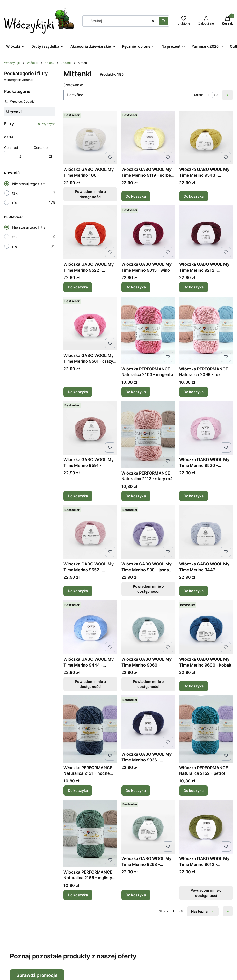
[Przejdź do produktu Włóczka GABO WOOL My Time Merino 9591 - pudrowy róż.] (90, 428)
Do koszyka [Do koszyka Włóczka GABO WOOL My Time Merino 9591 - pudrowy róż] (78, 496)
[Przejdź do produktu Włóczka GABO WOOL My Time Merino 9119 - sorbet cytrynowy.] (148, 137)
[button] (163, 21)
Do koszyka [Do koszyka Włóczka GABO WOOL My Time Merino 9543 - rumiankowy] (194, 196)
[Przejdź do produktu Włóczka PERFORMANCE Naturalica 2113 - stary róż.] (148, 434)
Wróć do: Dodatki (19, 101)
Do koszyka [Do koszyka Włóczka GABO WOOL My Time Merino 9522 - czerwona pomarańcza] (78, 287)
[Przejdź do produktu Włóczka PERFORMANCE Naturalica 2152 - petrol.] (206, 729)
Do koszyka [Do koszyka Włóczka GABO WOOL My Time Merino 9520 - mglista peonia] (194, 496)
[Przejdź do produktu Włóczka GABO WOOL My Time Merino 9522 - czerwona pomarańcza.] (90, 232)
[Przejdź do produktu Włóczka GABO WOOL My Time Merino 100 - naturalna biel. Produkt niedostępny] (90, 137)
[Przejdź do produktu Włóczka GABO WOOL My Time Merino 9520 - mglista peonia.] (206, 428)
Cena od (11, 147)
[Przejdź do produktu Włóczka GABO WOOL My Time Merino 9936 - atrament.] (148, 722)
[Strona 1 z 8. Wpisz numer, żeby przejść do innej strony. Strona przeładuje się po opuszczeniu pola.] (209, 95)
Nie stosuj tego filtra (29, 184)
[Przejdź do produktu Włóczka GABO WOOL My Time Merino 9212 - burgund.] (206, 232)
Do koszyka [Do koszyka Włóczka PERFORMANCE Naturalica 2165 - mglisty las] (78, 895)
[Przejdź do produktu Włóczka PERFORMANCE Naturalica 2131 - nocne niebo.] (90, 729)
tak (15, 193)
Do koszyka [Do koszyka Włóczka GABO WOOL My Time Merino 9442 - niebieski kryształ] (194, 591)
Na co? (49, 63)
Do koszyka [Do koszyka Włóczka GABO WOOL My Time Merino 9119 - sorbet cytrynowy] (136, 196)
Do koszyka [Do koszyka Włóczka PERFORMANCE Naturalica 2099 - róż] (194, 391)
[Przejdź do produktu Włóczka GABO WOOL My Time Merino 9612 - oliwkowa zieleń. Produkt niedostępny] (206, 827)
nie (15, 203)
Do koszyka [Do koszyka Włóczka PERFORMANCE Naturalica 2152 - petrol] (194, 790)
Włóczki (32, 63)
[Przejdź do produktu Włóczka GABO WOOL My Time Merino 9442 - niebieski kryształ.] (206, 532)
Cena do (41, 147)
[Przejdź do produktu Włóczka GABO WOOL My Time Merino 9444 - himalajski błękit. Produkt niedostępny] (90, 627)
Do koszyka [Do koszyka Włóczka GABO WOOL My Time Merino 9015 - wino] (136, 287)
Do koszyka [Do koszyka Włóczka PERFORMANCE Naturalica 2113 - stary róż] (136, 496)
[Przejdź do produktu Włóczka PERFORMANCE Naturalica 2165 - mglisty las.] (90, 833)
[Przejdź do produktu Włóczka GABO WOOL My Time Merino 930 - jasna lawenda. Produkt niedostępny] (148, 532)
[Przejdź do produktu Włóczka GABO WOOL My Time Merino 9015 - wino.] (148, 232)
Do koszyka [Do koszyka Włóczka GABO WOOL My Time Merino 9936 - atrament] (136, 790)
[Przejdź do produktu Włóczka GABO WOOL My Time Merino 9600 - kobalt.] (206, 627)
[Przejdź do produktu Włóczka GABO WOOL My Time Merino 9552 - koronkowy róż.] (90, 532)
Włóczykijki (12, 63)
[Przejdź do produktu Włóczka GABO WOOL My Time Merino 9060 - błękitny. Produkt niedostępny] (148, 627)
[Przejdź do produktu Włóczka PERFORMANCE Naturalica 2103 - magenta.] (148, 330)
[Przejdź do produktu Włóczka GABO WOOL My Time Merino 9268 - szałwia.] (148, 827)
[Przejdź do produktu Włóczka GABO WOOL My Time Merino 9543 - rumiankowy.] (206, 137)
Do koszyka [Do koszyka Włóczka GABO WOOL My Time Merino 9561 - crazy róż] (78, 391)
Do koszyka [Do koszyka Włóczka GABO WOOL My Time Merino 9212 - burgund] (194, 287)
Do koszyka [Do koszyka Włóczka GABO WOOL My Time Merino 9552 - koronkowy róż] (78, 591)
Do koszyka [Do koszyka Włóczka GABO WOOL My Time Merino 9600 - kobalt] (194, 686)
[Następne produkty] (203, 911)
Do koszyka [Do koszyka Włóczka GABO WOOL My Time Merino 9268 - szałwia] (136, 895)
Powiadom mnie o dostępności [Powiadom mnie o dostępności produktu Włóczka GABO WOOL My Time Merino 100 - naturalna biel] (90, 194)
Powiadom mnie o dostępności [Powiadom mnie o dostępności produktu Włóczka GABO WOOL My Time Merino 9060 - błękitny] (148, 684)
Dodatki (66, 63)
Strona (199, 95)
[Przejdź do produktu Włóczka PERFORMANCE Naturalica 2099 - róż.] (206, 330)
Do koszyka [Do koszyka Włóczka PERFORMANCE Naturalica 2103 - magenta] (136, 391)
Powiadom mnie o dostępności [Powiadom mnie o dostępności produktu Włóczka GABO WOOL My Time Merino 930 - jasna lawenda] (148, 589)
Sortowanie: (73, 85)
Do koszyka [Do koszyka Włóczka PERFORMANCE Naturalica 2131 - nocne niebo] (78, 790)
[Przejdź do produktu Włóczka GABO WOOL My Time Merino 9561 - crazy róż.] (90, 324)
